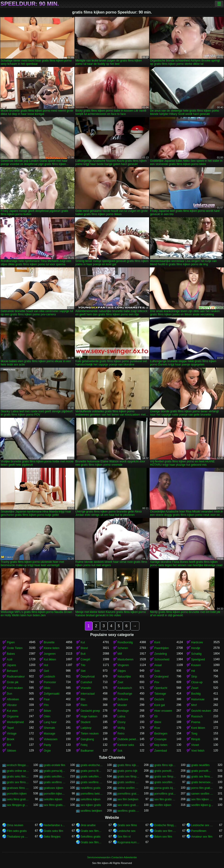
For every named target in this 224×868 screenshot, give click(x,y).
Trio (83, 665)
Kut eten (12, 711)
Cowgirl (85, 659)
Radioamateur (16, 677)
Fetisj (84, 745)
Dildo (47, 688)
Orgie (47, 751)
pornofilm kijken (17, 794)
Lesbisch (49, 677)
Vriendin (86, 688)
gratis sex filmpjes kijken (165, 777)
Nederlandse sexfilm (55, 825)
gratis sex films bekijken (202, 777)
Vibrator (12, 705)
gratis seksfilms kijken (92, 777)
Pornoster (50, 682)
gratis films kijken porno (129, 765)
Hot (46, 665)
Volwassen (51, 739)
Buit (83, 654)
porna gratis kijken (165, 788)
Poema (196, 722)
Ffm (46, 705)
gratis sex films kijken (18, 782)
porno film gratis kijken (202, 788)
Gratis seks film (54, 831)
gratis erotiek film (55, 765)
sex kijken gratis (91, 805)
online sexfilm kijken (129, 788)
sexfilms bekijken (91, 811)
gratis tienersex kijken (202, 782)
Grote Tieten (15, 648)
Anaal (158, 665)
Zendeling (161, 654)
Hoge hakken (89, 716)
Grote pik (13, 682)
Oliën (47, 716)
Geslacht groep (90, 711)
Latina (121, 716)
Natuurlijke (124, 677)
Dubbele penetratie (129, 739)
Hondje (196, 648)
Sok (120, 751)
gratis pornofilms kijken (202, 771)
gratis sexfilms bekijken (55, 782)
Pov (157, 682)
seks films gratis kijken (18, 799)
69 (156, 716)
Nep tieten (161, 745)
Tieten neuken (90, 734)
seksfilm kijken (53, 799)
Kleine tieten (52, 648)
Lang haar (50, 722)
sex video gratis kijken (129, 805)
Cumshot (86, 682)
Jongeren (50, 654)
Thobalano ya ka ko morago (18, 837)
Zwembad (161, 751)
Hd (193, 671)
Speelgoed (198, 659)
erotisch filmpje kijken (18, 765)
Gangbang (87, 739)
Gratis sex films (127, 825)
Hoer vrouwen (163, 711)
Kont (157, 642)
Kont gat (160, 705)
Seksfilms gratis (91, 837)
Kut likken (50, 659)
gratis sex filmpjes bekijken (129, 777)
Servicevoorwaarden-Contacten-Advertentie (112, 857)
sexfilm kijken (163, 805)
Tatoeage (160, 694)
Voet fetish (198, 751)
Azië (10, 659)
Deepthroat (88, 677)
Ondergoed (161, 677)
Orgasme (13, 716)
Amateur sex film (202, 837)
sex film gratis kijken (165, 799)
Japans (11, 665)
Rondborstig (125, 642)
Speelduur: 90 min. (30, 4)
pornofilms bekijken (92, 794)
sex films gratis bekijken (55, 805)
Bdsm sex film (163, 837)
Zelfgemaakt (52, 694)
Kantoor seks (126, 745)
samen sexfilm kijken (202, 794)
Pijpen (11, 642)
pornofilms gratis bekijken (129, 794)
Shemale (49, 728)
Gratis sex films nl (92, 831)
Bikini (158, 722)
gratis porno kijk (128, 771)
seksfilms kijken (90, 799)
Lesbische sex (127, 831)
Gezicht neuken (201, 711)
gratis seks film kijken (18, 777)
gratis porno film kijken (92, 771)
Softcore (123, 699)
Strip (194, 677)
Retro (121, 734)
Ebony (122, 722)
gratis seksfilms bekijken (55, 777)
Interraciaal (88, 694)
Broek (11, 739)
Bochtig (196, 694)
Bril (9, 745)
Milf (120, 654)
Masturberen (126, 659)
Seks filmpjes (52, 837)
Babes (11, 654)
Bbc (83, 699)
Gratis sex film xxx (165, 831)
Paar (47, 699)
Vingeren (123, 665)
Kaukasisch (125, 688)
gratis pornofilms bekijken (165, 771)
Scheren (123, 648)
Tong (194, 734)
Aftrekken (13, 699)
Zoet (120, 682)
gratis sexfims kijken (129, 782)
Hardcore (197, 642)
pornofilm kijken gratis (55, 794)
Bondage (123, 711)
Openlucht (161, 688)
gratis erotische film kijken (92, 765)
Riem (84, 705)
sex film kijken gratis (202, 799)
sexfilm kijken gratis (202, 805)
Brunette (49, 642)
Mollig (121, 728)
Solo (157, 671)
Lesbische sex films (202, 825)
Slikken (11, 751)
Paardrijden (162, 648)
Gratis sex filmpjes (92, 842)
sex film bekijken (128, 799)
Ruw (157, 728)
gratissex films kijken (18, 788)
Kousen (196, 665)
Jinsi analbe (88, 825)
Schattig (196, 654)
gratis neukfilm (200, 765)
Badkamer (87, 751)
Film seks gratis (17, 831)
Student (85, 722)
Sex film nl (124, 837)
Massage (50, 734)
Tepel (10, 728)
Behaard (12, 671)
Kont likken (198, 728)
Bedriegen (161, 734)
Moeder (122, 705)
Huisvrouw (198, 699)
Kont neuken (15, 688)
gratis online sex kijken (18, 771)
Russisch (197, 716)
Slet (83, 671)
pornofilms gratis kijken (165, 794)
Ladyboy (86, 728)
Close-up (197, 682)
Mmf (194, 705)
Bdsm (48, 711)
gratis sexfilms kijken (92, 782)
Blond (84, 648)
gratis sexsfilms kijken (165, 782)
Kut (83, 642)
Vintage (12, 734)
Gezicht (159, 699)
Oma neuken (15, 825)
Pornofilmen (199, 831)
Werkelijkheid (15, 722)
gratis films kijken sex (165, 765)
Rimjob (195, 739)
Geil (46, 671)
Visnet (195, 745)
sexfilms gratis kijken (129, 811)
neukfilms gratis (90, 788)
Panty (48, 745)
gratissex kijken (54, 788)
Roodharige (125, 694)
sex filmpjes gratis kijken (18, 805)
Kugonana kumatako (129, 842)
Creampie (160, 739)
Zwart (195, 688)
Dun (9, 694)
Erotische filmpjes (165, 825)
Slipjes (122, 671)
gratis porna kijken (55, 771)
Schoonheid (162, 659)
